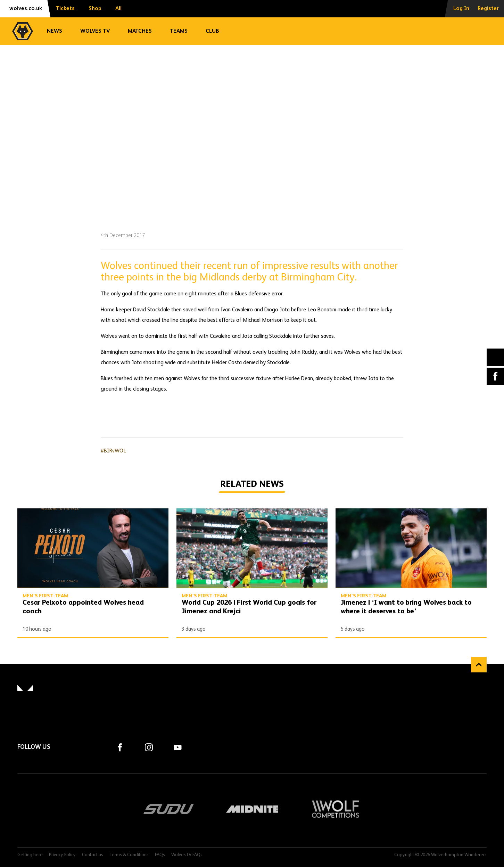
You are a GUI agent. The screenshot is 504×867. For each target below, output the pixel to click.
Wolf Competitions (336, 809)
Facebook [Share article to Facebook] (495, 376)
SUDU (169, 809)
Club (212, 31)
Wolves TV (95, 31)
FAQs (160, 855)
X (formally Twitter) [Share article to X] (495, 357)
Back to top (479, 665)
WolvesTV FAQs (187, 855)
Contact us (93, 855)
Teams (179, 31)
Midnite (252, 809)
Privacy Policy (62, 855)
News (55, 31)
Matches (140, 31)
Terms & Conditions (129, 855)
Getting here (30, 855)
